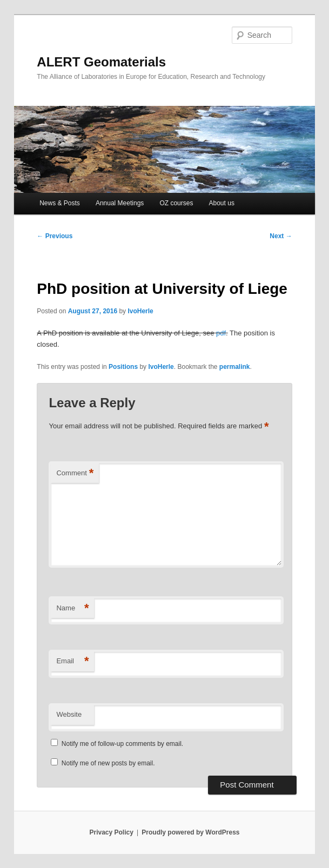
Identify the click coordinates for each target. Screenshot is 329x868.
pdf (221, 333)
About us (222, 203)
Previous (55, 236)
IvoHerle (140, 311)
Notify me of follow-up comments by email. (122, 744)
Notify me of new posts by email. (108, 763)
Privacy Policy (111, 832)
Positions (123, 367)
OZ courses (176, 203)
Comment (75, 473)
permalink (235, 367)
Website (69, 714)
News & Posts (60, 203)
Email (72, 661)
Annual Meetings (120, 203)
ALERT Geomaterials (101, 62)
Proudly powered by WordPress (190, 832)
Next (281, 236)
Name (72, 608)
